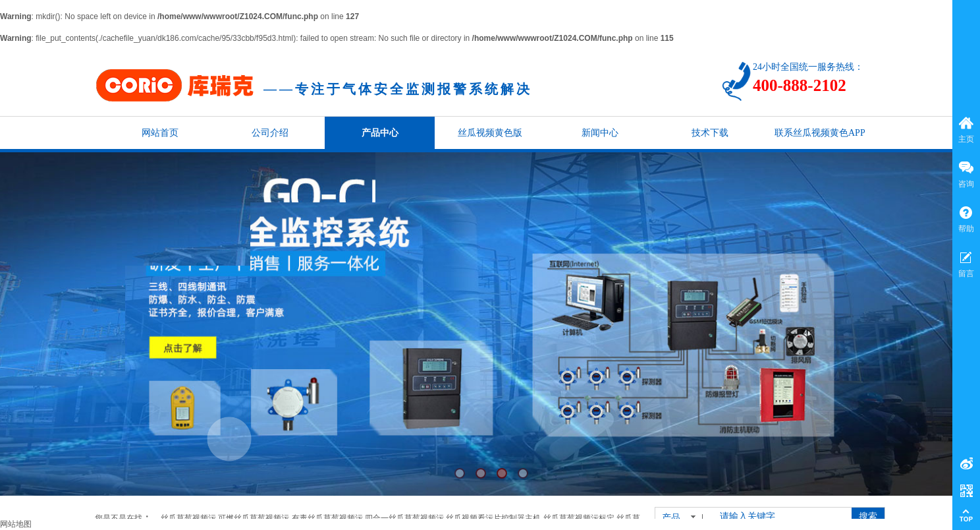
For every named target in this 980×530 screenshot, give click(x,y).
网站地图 (16, 524)
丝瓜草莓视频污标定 (579, 518)
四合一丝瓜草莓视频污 (404, 518)
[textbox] (779, 517)
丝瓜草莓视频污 (188, 518)
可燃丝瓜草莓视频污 (254, 518)
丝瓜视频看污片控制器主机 (493, 518)
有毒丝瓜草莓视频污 (327, 518)
